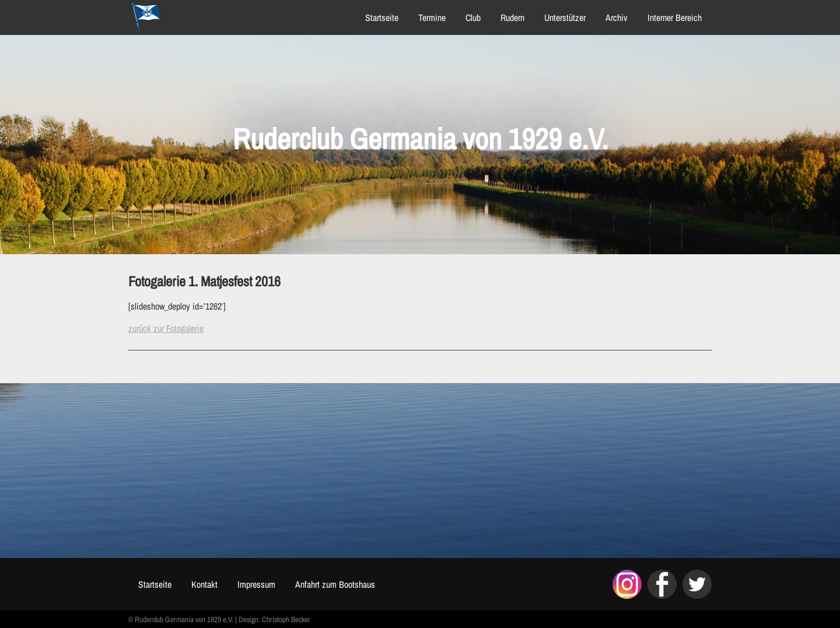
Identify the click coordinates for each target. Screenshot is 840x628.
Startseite (382, 17)
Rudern (512, 17)
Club (473, 17)
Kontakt (204, 584)
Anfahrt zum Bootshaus (335, 584)
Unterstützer (565, 17)
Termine (432, 17)
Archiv (617, 17)
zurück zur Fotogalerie (166, 328)
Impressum (256, 584)
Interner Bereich (675, 17)
